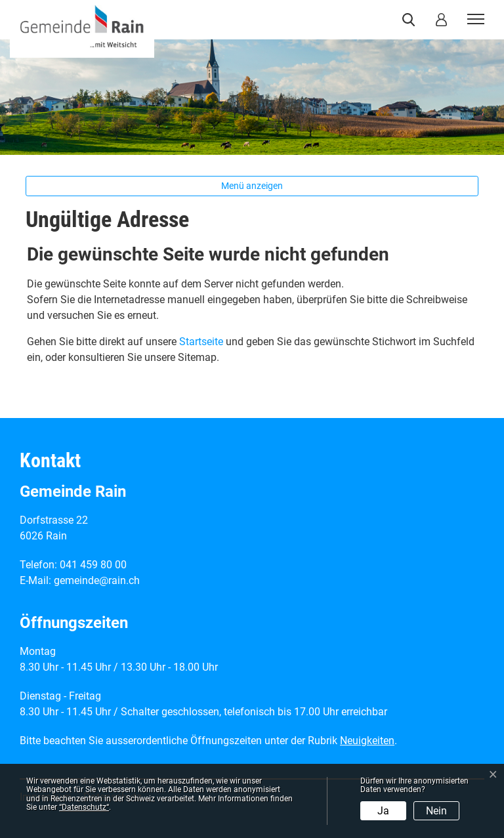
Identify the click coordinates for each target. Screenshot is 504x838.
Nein (436, 811)
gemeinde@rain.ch (97, 580)
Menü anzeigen (252, 186)
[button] (411, 20)
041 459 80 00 (93, 565)
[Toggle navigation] (474, 20)
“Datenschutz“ (84, 807)
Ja (383, 811)
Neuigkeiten (367, 741)
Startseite (201, 342)
